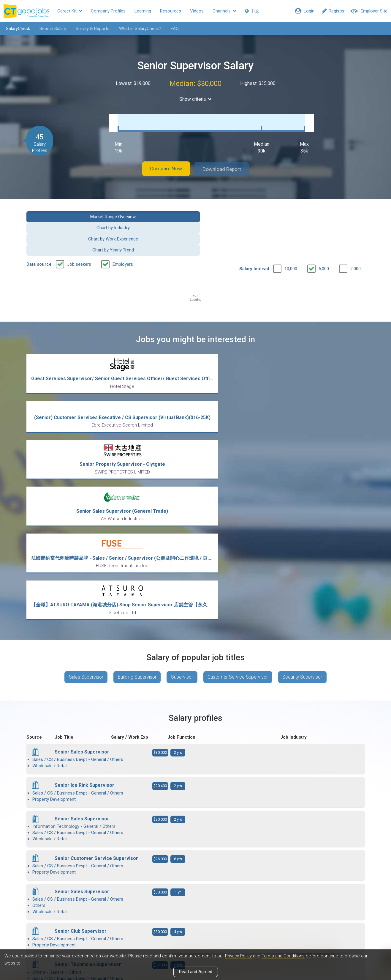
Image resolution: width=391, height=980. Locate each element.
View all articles (195, 916)
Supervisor (182, 459)
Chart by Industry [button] (152, 210)
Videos (197, 11)
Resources (171, 11)
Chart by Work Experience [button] (239, 210)
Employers (123, 225)
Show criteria (195, 99)
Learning (143, 11)
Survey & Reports (91, 29)
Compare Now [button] (163, 163)
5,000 (324, 229)
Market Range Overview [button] (65, 210)
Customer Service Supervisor (239, 459)
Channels (224, 11)
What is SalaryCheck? (139, 29)
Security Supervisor (305, 459)
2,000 (356, 229)
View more (196, 794)
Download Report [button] (225, 163)
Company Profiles (108, 11)
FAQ (173, 29)
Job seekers (79, 225)
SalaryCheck (16, 29)
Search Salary (51, 29)
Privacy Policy (239, 956)
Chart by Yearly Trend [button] (326, 210)
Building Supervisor (136, 459)
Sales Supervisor (83, 459)
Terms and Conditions (284, 956)
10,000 (291, 229)
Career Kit (70, 11)
